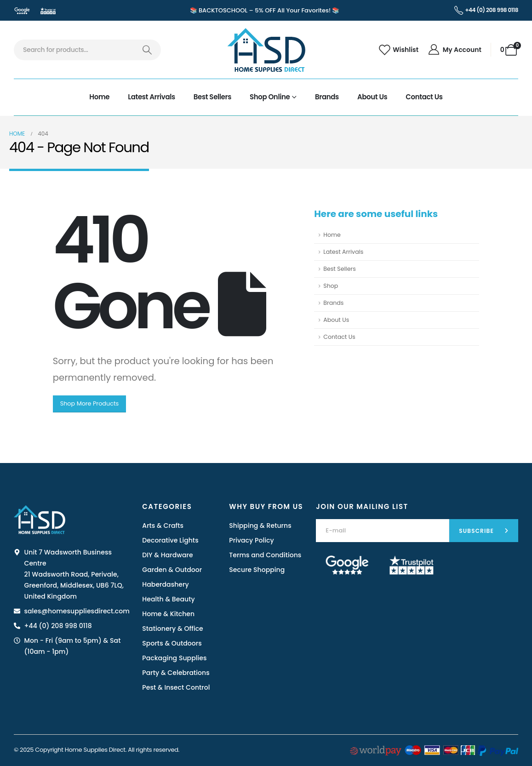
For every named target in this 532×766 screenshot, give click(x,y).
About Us (372, 97)
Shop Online (270, 97)
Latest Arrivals (152, 97)
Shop (331, 286)
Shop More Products (90, 403)
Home (99, 97)
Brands (327, 97)
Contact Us (424, 97)
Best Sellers (212, 97)
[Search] (147, 50)
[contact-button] (484, 531)
